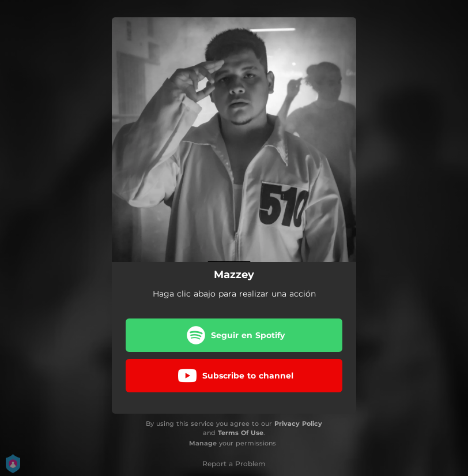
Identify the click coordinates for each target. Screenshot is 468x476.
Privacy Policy (298, 423)
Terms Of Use (241, 433)
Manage (203, 443)
